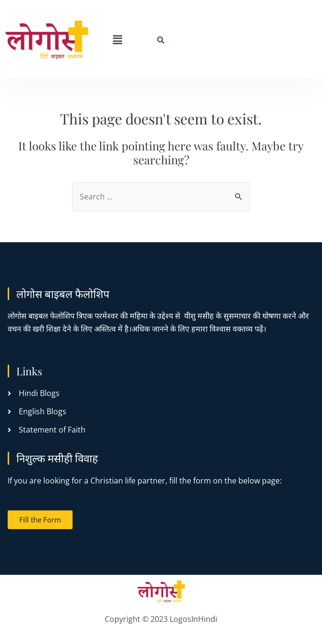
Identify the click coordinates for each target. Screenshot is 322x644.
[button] (117, 39)
